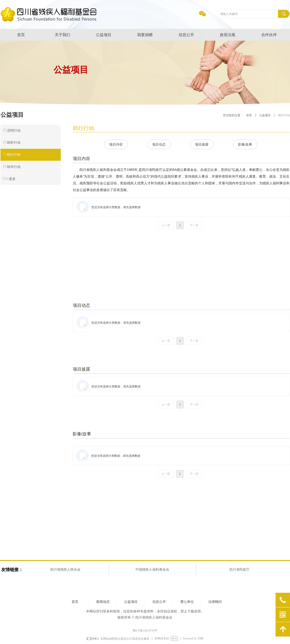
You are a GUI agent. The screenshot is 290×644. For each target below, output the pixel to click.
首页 (249, 115)
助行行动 (284, 115)
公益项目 (265, 115)
